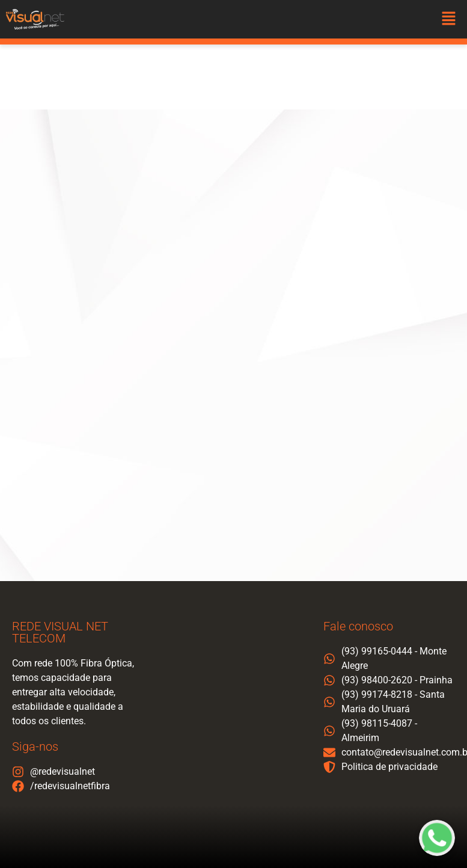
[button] (449, 19)
